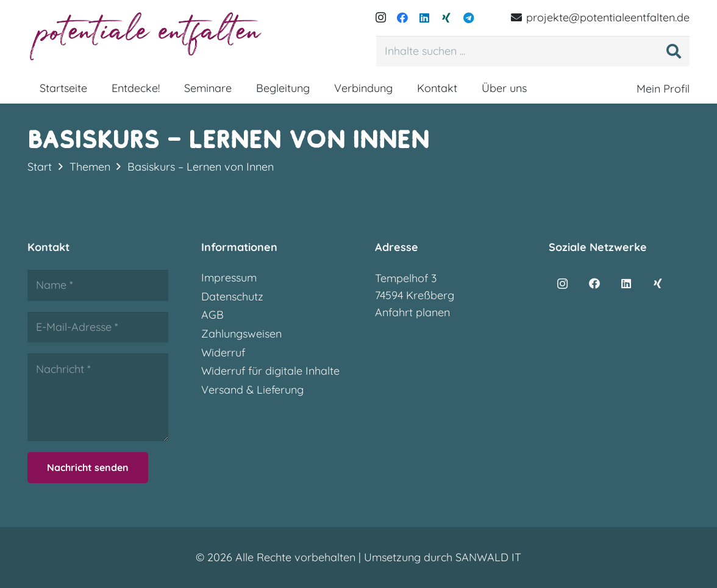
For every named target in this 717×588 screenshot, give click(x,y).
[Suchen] (674, 51)
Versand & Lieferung (252, 390)
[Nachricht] (98, 397)
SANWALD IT (488, 557)
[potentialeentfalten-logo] (148, 37)
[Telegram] (468, 18)
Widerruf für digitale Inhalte (270, 371)
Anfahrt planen (412, 312)
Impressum (229, 278)
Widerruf (223, 352)
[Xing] (446, 18)
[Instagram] (380, 18)
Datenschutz (232, 296)
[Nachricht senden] (88, 468)
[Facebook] (402, 18)
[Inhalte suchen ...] (533, 51)
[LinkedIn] (424, 18)
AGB (212, 315)
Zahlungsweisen (241, 334)
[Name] (98, 285)
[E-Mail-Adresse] (98, 327)
